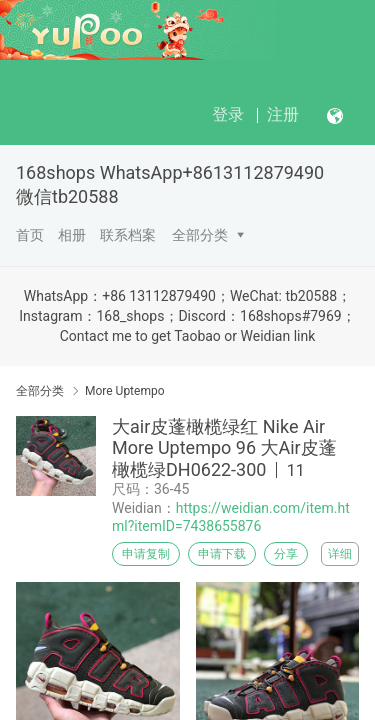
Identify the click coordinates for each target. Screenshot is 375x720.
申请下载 (222, 554)
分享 (286, 554)
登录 (228, 114)
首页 (30, 235)
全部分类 (200, 235)
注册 (283, 114)
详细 (340, 554)
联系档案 (128, 235)
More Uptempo (125, 391)
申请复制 (146, 554)
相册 (72, 235)
